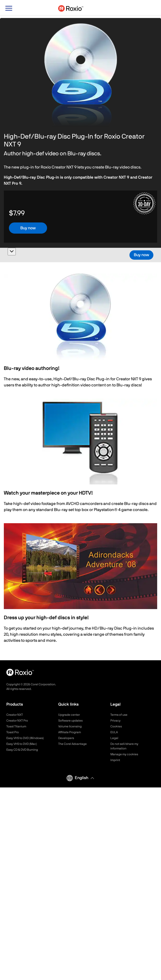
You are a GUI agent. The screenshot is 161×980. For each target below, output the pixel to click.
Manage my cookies (124, 754)
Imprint (115, 760)
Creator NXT (15, 715)
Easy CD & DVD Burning (22, 750)
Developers (66, 738)
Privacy (115, 721)
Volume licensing (70, 726)
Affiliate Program (70, 732)
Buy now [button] (28, 228)
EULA (114, 732)
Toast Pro (13, 732)
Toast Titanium (16, 726)
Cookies (116, 726)
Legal (114, 738)
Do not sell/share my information (124, 746)
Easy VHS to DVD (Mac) (22, 744)
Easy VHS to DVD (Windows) (25, 738)
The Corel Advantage (72, 744)
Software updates (70, 721)
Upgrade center (69, 715)
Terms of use (119, 715)
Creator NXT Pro (17, 721)
